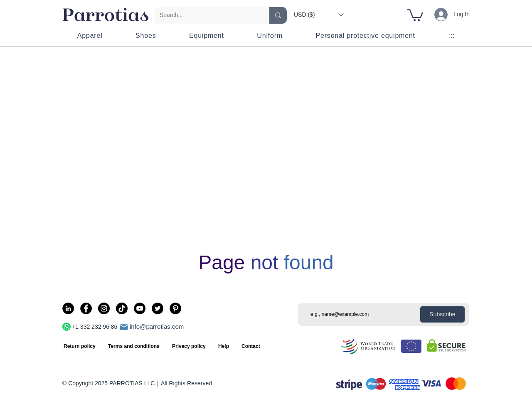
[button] (319, 15)
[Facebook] (86, 308)
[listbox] (319, 15)
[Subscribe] (442, 314)
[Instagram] (104, 308)
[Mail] (124, 327)
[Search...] (206, 15)
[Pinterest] (175, 308)
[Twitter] (158, 308)
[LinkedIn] (68, 308)
